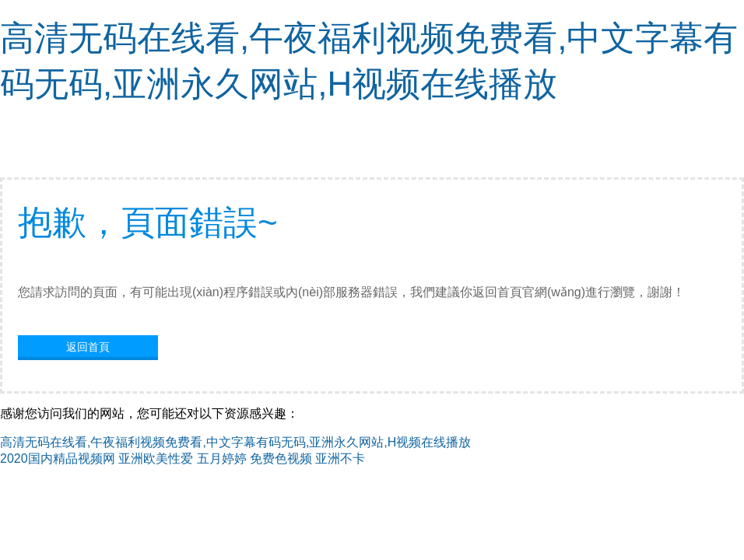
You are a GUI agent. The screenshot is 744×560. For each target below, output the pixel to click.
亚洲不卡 (340, 458)
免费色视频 (281, 458)
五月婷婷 (222, 458)
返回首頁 (88, 347)
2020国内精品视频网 (58, 458)
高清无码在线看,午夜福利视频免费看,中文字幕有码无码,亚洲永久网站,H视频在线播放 (235, 442)
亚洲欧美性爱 (156, 458)
